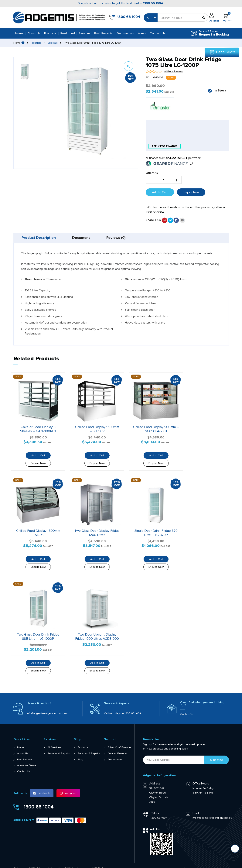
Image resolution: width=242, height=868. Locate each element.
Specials (53, 43)
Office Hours (201, 778)
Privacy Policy (158, 863)
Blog (80, 754)
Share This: (154, 220)
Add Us (155, 824)
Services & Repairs (59, 748)
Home (19, 33)
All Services (54, 742)
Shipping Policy (197, 863)
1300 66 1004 (153, 3)
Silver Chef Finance (119, 742)
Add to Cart (160, 192)
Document (82, 238)
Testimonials (125, 33)
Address (155, 778)
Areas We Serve (27, 760)
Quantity (152, 172)
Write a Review (174, 71)
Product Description (39, 238)
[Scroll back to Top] (235, 849)
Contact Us (158, 33)
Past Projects (104, 33)
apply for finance (165, 146)
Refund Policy (220, 863)
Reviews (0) (118, 238)
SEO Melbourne (101, 863)
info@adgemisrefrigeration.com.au (47, 708)
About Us (34, 33)
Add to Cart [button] (37, 453)
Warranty (177, 863)
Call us (155, 808)
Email (195, 808)
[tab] (39, 238)
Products (36, 43)
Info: (149, 207)
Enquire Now (191, 192)
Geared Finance (117, 748)
